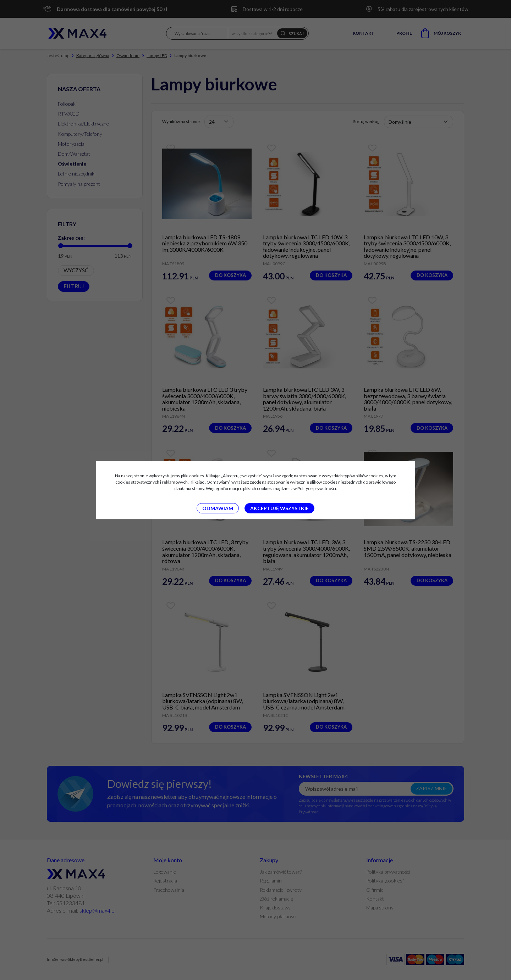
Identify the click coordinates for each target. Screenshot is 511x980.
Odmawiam (218, 508)
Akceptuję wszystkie (279, 508)
